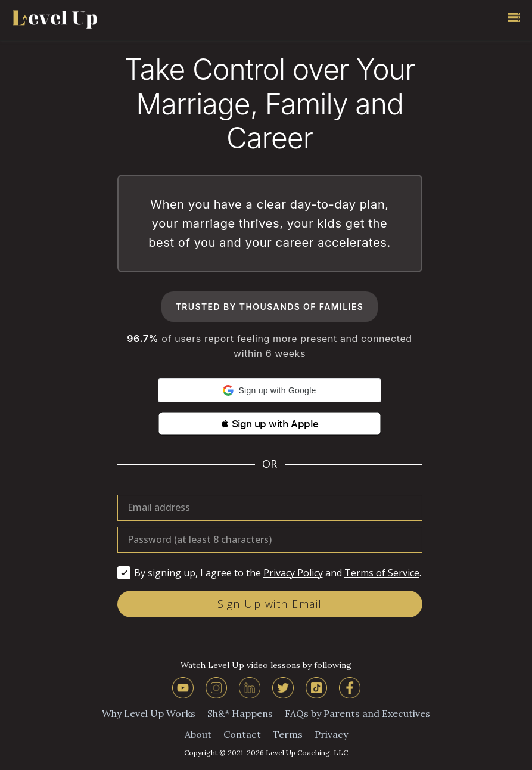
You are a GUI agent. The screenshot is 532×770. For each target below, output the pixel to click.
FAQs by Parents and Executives (357, 713)
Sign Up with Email (270, 604)
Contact (242, 734)
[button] (270, 390)
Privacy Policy (293, 573)
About (198, 734)
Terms (288, 734)
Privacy (331, 734)
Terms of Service (382, 573)
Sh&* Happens (240, 713)
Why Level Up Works (149, 713)
